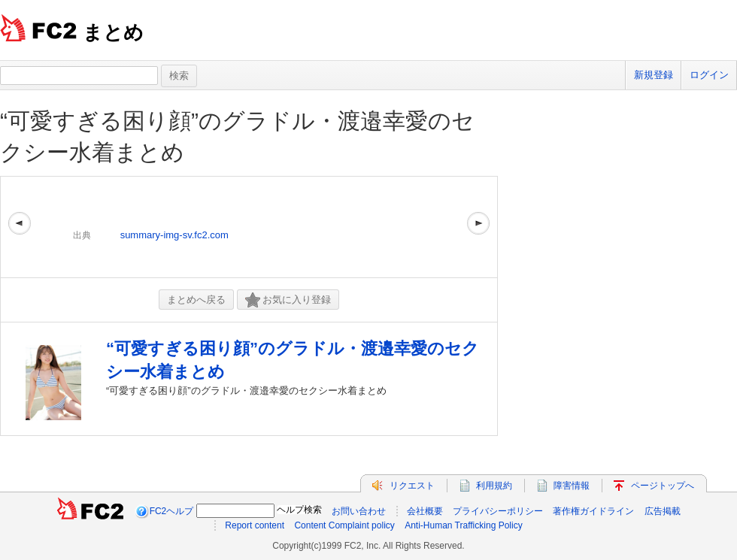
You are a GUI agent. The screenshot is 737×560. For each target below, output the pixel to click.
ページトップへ (663, 486)
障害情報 (572, 486)
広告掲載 (663, 511)
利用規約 (494, 486)
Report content (255, 525)
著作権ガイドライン (593, 511)
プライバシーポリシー (498, 511)
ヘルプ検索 (299, 510)
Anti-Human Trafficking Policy (464, 525)
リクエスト (412, 486)
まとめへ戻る (196, 300)
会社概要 (425, 511)
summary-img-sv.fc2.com (174, 235)
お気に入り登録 (288, 300)
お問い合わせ (359, 511)
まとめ (113, 32)
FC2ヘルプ (172, 511)
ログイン (709, 75)
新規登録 (654, 75)
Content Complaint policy (344, 525)
